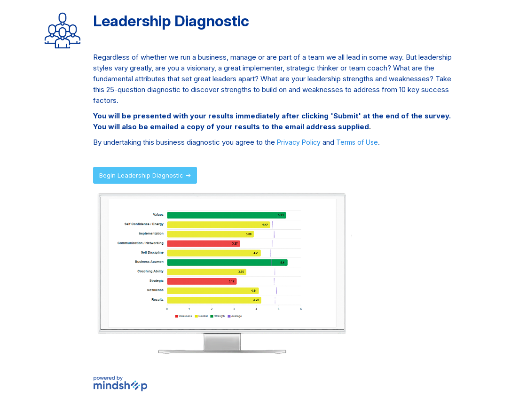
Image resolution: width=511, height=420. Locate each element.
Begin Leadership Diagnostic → (145, 175)
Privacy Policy (299, 142)
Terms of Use (357, 142)
